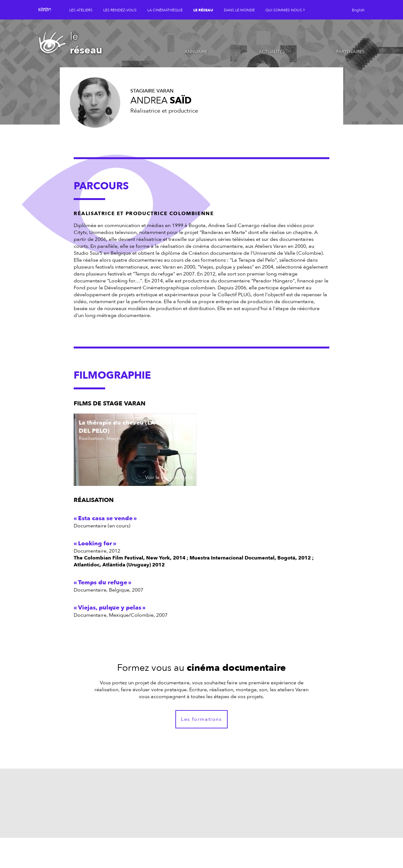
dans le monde (239, 10)
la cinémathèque (165, 10)
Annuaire (196, 52)
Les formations (201, 719)
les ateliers (81, 10)
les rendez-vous (120, 10)
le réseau (203, 10)
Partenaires (350, 52)
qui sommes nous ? (285, 10)
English (358, 10)
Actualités (272, 52)
